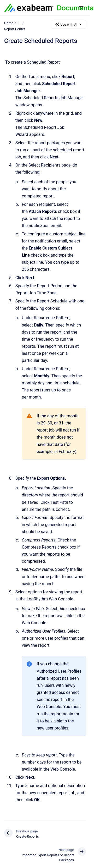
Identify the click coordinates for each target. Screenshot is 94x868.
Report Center (15, 29)
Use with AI (69, 24)
